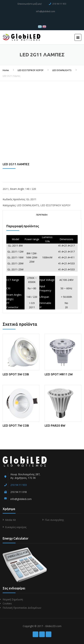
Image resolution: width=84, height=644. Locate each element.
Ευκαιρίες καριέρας (16, 527)
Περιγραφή (42, 215)
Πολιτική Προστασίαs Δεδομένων (22, 608)
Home (6, 70)
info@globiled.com (46, 11)
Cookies (7, 603)
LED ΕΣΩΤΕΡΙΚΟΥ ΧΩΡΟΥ (31, 70)
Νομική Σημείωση (13, 599)
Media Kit (10, 520)
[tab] (42, 215)
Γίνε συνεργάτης (54, 520)
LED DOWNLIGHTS (62, 70)
